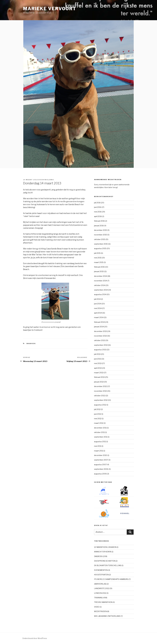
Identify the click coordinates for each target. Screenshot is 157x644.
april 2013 (98, 368)
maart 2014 (99, 317)
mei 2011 (98, 446)
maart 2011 (99, 451)
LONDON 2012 (100, 593)
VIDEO (97, 607)
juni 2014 (98, 304)
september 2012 (101, 400)
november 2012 (100, 391)
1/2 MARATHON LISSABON (105, 547)
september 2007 (101, 460)
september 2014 (101, 290)
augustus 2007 (100, 465)
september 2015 (101, 244)
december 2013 (100, 331)
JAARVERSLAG (100, 584)
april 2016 (98, 216)
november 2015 (101, 235)
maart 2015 (99, 262)
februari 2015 (99, 267)
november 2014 (101, 281)
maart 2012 (99, 423)
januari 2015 (99, 271)
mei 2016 (98, 212)
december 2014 (101, 276)
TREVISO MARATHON (103, 602)
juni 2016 (98, 207)
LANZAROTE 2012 (102, 588)
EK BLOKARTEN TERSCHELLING (108, 565)
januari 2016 (99, 226)
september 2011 (101, 437)
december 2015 (101, 230)
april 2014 (98, 313)
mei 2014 (98, 308)
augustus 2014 (100, 294)
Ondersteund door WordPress (35, 638)
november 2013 (100, 336)
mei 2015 (98, 258)
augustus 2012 (100, 405)
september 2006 (101, 469)
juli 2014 (97, 299)
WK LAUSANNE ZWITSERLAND (107, 616)
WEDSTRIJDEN (100, 611)
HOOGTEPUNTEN (101, 575)
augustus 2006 (100, 474)
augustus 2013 (100, 350)
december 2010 (101, 455)
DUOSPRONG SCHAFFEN (105, 561)
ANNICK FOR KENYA (103, 552)
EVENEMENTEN (101, 570)
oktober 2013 (100, 340)
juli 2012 (97, 409)
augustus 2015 (100, 248)
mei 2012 (98, 419)
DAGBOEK (31, 344)
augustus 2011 (100, 442)
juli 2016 (97, 203)
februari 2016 (99, 221)
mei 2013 (98, 363)
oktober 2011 (99, 432)
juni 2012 (98, 414)
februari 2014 (99, 322)
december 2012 (100, 386)
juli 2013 (97, 354)
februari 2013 (99, 377)
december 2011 (100, 428)
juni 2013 (98, 359)
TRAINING (98, 598)
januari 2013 (99, 382)
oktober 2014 (100, 285)
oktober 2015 (100, 239)
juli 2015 (97, 253)
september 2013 (101, 345)
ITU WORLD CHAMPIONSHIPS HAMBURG (111, 579)
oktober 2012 (100, 396)
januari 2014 (99, 327)
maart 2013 (99, 373)
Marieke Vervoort (50, 9)
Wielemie (49, 180)
